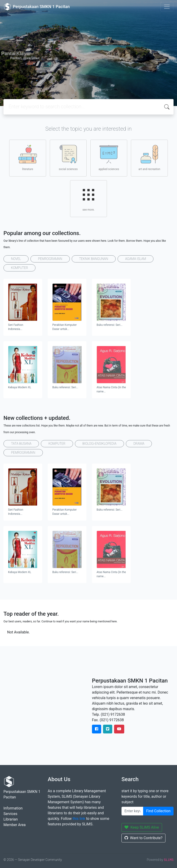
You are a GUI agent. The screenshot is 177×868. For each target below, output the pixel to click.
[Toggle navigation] (167, 7)
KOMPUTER (19, 268)
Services (10, 814)
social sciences (68, 158)
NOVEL (16, 259)
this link (79, 819)
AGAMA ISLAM (136, 259)
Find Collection (158, 811)
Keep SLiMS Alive (142, 827)
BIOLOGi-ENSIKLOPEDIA (99, 444)
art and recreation (149, 158)
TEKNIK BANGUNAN (94, 259)
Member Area (15, 825)
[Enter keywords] (132, 811)
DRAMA (139, 444)
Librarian (11, 819)
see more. (88, 198)
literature (28, 158)
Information (13, 808)
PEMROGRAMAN (50, 259)
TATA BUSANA (21, 444)
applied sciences (109, 158)
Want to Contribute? (143, 838)
